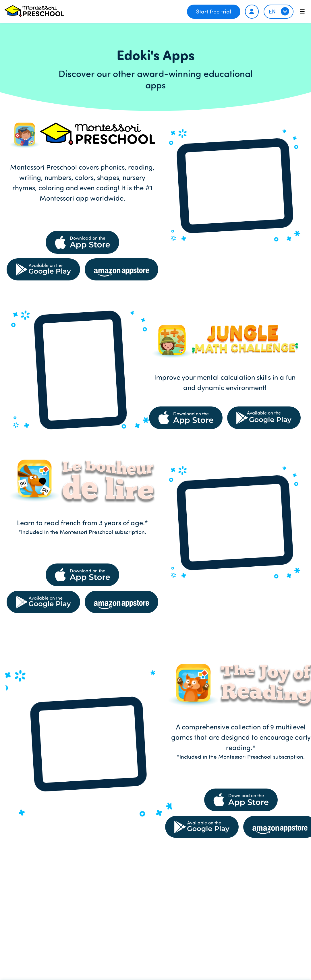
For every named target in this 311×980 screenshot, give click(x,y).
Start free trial (214, 11)
